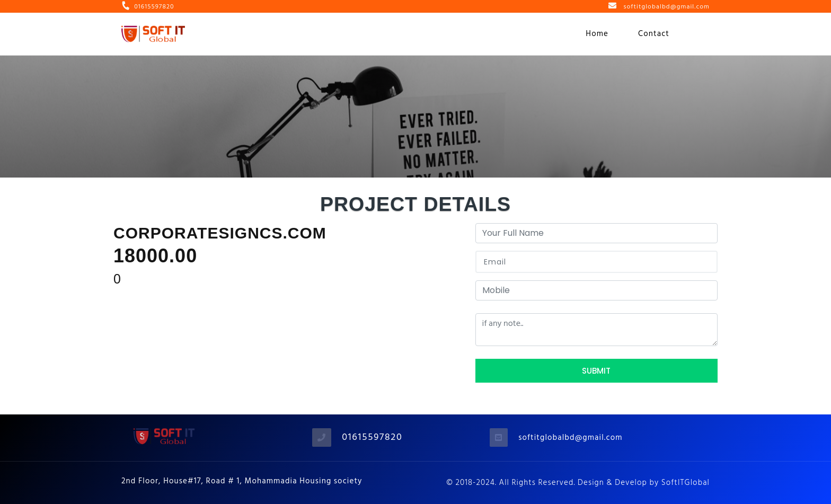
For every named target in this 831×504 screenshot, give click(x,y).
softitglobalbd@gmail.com (570, 437)
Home (597, 34)
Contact (654, 34)
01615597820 (372, 437)
